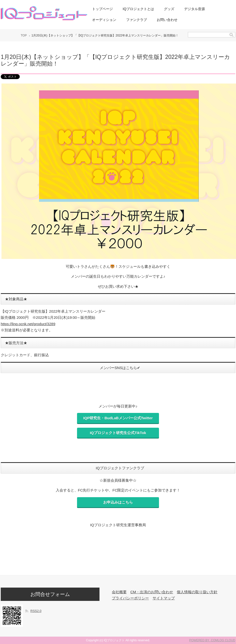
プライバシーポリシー (130, 598)
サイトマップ (164, 598)
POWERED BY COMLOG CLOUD (212, 640)
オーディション (104, 20)
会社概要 (119, 592)
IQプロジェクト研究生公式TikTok (118, 433)
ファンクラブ (137, 20)
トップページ (102, 9)
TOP (24, 35)
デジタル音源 (195, 9)
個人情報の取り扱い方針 (197, 592)
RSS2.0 (36, 611)
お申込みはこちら (118, 502)
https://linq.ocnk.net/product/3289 (28, 324)
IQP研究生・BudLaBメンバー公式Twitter (118, 418)
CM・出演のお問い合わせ (152, 592)
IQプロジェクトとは (138, 9)
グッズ (169, 9)
